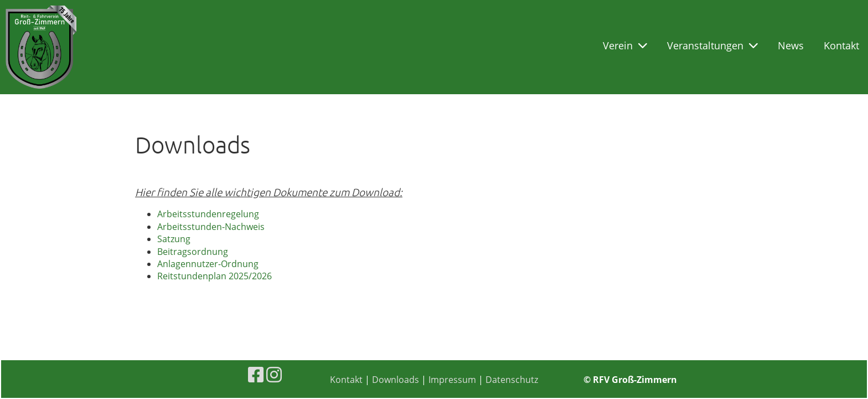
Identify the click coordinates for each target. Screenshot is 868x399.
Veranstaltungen (712, 45)
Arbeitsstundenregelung (208, 214)
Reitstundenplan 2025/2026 (215, 276)
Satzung (174, 239)
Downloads (396, 380)
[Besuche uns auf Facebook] (256, 374)
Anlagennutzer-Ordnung (208, 264)
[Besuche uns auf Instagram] (274, 374)
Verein (625, 45)
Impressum (452, 380)
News (791, 45)
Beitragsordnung (193, 252)
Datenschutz (512, 380)
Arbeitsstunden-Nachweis (211, 227)
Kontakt (841, 45)
